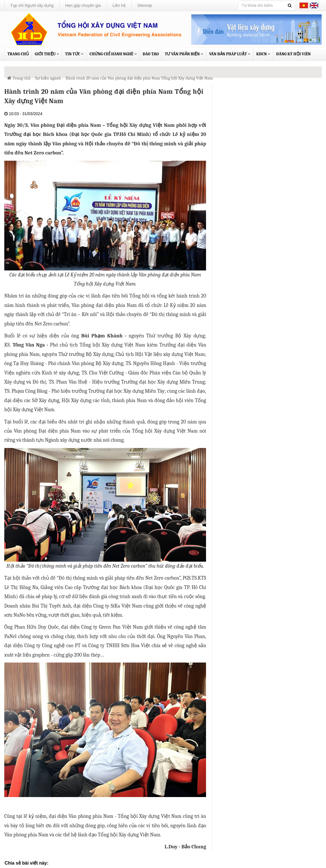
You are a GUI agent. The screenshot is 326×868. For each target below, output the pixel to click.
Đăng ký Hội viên (293, 54)
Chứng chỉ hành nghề (113, 54)
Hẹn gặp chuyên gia (83, 5)
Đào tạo (151, 54)
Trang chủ (18, 54)
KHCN (263, 54)
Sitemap (145, 5)
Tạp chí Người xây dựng (32, 5)
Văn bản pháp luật (230, 54)
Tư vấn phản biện (184, 54)
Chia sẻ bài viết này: (27, 863)
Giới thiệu (47, 54)
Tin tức (74, 54)
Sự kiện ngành (48, 78)
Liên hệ (119, 5)
